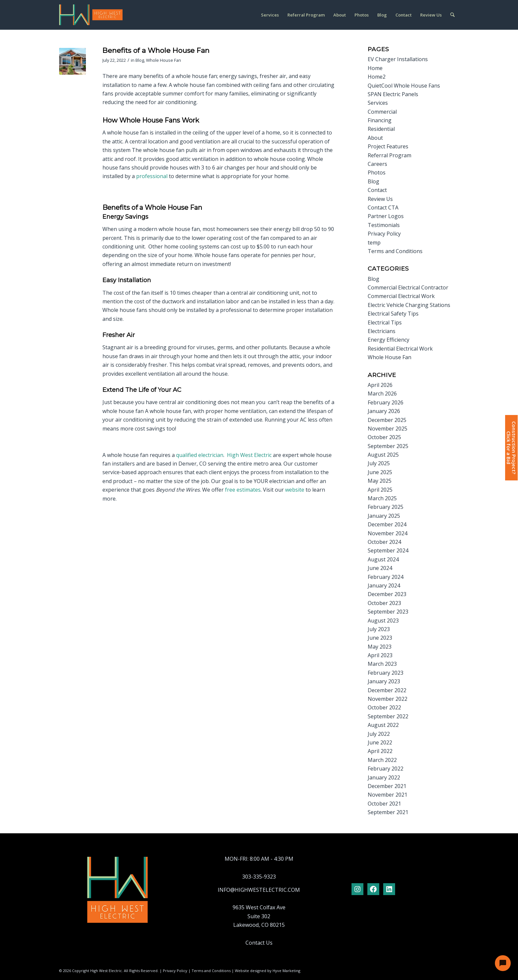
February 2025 (386, 507)
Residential (381, 129)
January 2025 (384, 516)
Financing (380, 120)
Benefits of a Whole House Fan (156, 50)
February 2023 (386, 673)
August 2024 (383, 559)
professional (152, 176)
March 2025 (382, 498)
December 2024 (387, 524)
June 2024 (380, 568)
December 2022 (387, 690)
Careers (377, 164)
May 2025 (380, 481)
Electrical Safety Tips (393, 314)
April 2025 (380, 490)
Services (378, 103)
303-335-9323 (259, 877)
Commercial (382, 112)
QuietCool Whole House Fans (404, 86)
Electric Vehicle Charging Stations (409, 305)
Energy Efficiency (388, 340)
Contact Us (259, 943)
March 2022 (382, 760)
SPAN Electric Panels (393, 94)
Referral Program (389, 155)
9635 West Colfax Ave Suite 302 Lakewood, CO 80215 (259, 916)
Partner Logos (386, 216)
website (295, 490)
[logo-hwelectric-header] (91, 15)
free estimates (243, 490)
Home (375, 68)
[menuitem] (270, 15)
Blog (140, 60)
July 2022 (379, 734)
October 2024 (384, 542)
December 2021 (387, 786)
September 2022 (388, 716)
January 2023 (384, 681)
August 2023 (383, 621)
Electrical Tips (385, 322)
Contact (377, 190)
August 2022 (383, 725)
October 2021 (384, 804)
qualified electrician (200, 455)
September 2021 (388, 812)
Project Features (388, 146)
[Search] (452, 15)
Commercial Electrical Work (401, 296)
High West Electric (249, 455)
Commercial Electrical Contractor (408, 287)
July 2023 (379, 629)
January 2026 (384, 411)
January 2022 (384, 777)
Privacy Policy (384, 234)
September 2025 (388, 446)
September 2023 (388, 612)
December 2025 (387, 420)
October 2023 (384, 603)
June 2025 (380, 472)
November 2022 (388, 699)
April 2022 (380, 751)
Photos (377, 172)
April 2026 (380, 385)
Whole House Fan (164, 60)
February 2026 (386, 402)
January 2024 (384, 585)
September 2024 (388, 550)
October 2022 (384, 707)
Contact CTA (383, 207)
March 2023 (382, 664)
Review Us (380, 199)
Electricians (382, 331)
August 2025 (383, 455)
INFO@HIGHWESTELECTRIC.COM (259, 890)
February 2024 (386, 577)
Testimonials (384, 225)
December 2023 (387, 594)
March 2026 (382, 394)
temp (374, 243)
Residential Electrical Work (400, 349)
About (375, 138)
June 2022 (380, 742)
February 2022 (386, 769)
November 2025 (388, 429)
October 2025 (384, 437)
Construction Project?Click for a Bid (511, 448)
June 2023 (380, 638)
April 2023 (380, 655)
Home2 (377, 77)
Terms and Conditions (395, 251)
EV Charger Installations (398, 59)
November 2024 (388, 533)
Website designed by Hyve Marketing (268, 971)
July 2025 (379, 463)
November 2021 (388, 795)
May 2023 (380, 647)
